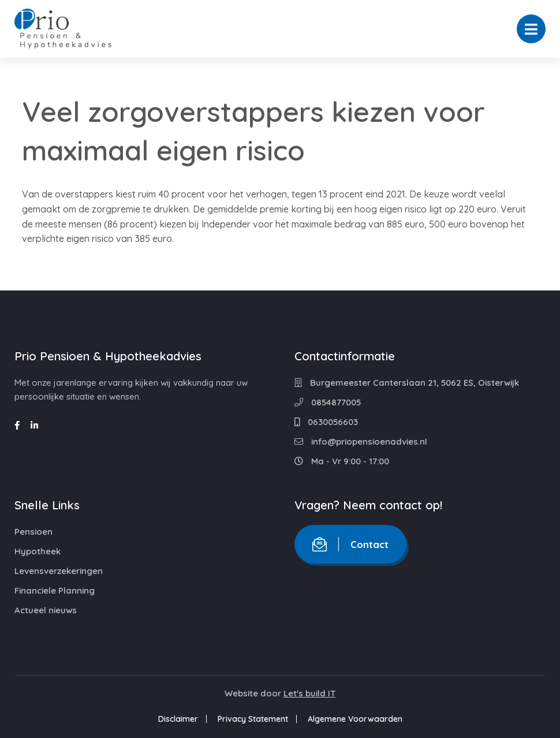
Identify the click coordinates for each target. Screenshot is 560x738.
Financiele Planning (55, 590)
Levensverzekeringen (59, 571)
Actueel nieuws (46, 610)
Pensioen (33, 532)
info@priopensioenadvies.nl (361, 441)
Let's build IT (309, 693)
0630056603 (326, 422)
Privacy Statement (253, 719)
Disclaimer (178, 719)
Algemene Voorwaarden (355, 719)
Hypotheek (38, 551)
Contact (350, 544)
